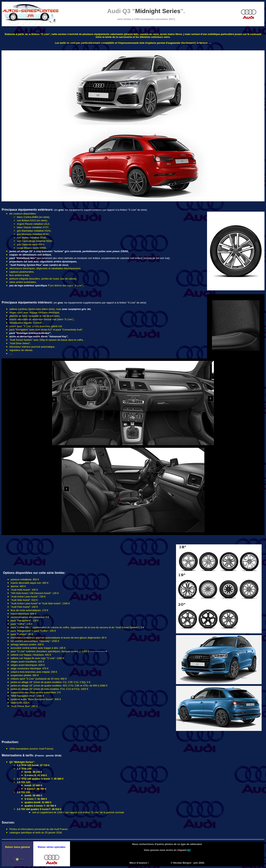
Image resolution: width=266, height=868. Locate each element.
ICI (189, 850)
